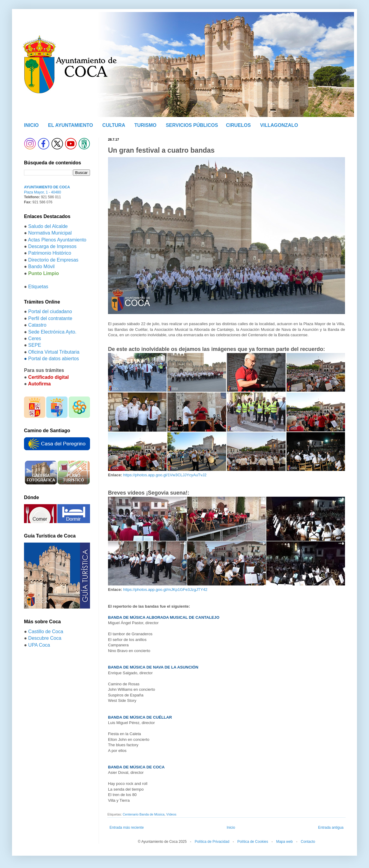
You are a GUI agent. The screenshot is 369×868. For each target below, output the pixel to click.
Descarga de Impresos (52, 246)
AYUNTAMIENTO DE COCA (47, 187)
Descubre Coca (45, 638)
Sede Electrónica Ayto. (52, 332)
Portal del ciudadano (50, 311)
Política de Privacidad (212, 842)
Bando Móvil (41, 266)
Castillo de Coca (46, 632)
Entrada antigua (331, 828)
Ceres (35, 338)
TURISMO (145, 125)
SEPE (35, 345)
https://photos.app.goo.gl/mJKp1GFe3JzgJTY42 (165, 590)
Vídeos (171, 814)
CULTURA (114, 125)
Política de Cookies (253, 842)
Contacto (308, 842)
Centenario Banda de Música (144, 814)
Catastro (37, 325)
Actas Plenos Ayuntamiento (57, 240)
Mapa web (284, 842)
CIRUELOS (238, 125)
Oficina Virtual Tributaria (54, 352)
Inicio (231, 828)
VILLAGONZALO (279, 125)
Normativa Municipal (50, 233)
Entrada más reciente (127, 828)
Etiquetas (38, 287)
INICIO (31, 125)
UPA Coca (39, 645)
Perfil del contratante (50, 318)
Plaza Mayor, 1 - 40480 (42, 192)
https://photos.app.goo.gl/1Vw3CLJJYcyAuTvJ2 (165, 475)
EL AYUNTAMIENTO (70, 125)
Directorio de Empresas (53, 260)
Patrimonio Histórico (50, 253)
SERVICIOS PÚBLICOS (192, 125)
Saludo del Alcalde (48, 226)
